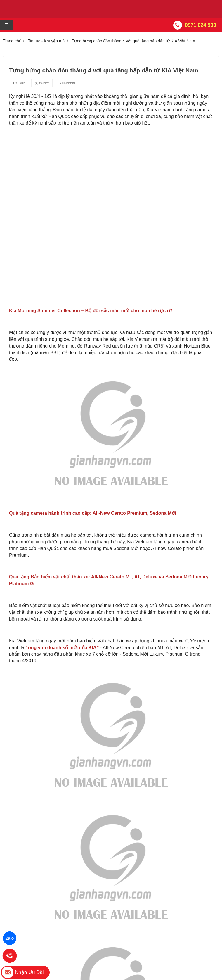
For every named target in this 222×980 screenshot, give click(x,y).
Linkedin (67, 83)
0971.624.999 (201, 25)
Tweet (42, 83)
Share (19, 83)
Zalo (10, 938)
